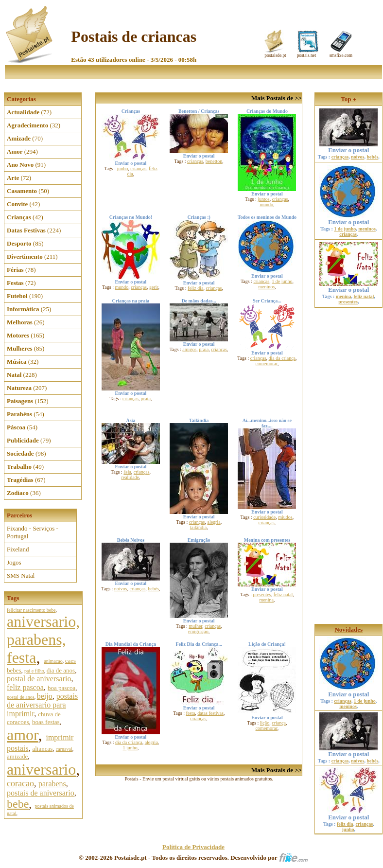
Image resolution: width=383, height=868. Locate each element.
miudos (285, 517)
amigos (189, 349)
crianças (138, 168)
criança (279, 723)
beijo (45, 696)
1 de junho (282, 281)
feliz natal (283, 594)
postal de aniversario (39, 679)
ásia (127, 472)
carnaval (64, 749)
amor (22, 735)
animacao (53, 661)
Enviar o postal (348, 147)
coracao (20, 783)
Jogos (14, 562)
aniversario (41, 769)
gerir (154, 287)
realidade (130, 477)
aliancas (42, 749)
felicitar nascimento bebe (31, 610)
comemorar (267, 363)
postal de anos (21, 697)
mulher (195, 626)
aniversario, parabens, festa (43, 639)
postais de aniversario (41, 793)
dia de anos (61, 670)
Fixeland (18, 549)
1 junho (130, 748)
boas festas (46, 722)
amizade (17, 756)
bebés (153, 589)
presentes (262, 594)
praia (146, 399)
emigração (198, 631)
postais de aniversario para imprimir (42, 705)
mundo (266, 204)
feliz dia (195, 288)
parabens (52, 784)
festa (190, 713)
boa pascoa (61, 688)
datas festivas (210, 713)
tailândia (198, 527)
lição (265, 723)
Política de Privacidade (193, 847)
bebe (18, 804)
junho (123, 168)
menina (266, 600)
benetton (214, 161)
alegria (214, 522)
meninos (266, 287)
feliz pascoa (25, 687)
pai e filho (34, 671)
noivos (121, 589)
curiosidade (264, 517)
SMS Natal (21, 576)
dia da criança (282, 358)
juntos (263, 199)
